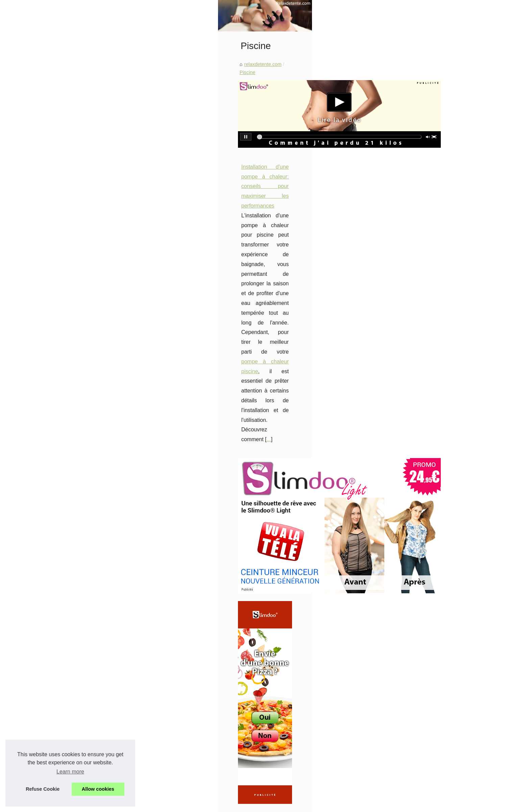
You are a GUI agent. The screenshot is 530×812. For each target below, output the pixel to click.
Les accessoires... (90, 434)
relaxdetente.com (189, 182)
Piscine (221, 182)
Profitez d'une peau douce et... (104, 464)
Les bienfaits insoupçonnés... (102, 737)
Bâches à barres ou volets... (101, 479)
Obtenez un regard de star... (101, 555)
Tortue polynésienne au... (98, 600)
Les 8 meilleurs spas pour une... (105, 585)
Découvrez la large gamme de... (105, 419)
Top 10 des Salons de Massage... (107, 692)
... (250, 316)
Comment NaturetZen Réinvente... (108, 662)
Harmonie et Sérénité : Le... (100, 389)
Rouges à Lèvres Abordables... (104, 525)
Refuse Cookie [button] (43, 789)
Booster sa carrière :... (95, 404)
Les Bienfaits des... (91, 540)
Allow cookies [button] (98, 789)
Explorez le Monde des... (97, 707)
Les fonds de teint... (92, 449)
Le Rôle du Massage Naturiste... (105, 722)
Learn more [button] (70, 772)
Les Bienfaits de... (90, 510)
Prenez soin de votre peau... (101, 570)
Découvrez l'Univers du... (98, 677)
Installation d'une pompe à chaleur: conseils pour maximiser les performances (260, 277)
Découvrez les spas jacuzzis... (103, 631)
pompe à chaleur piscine (250, 306)
